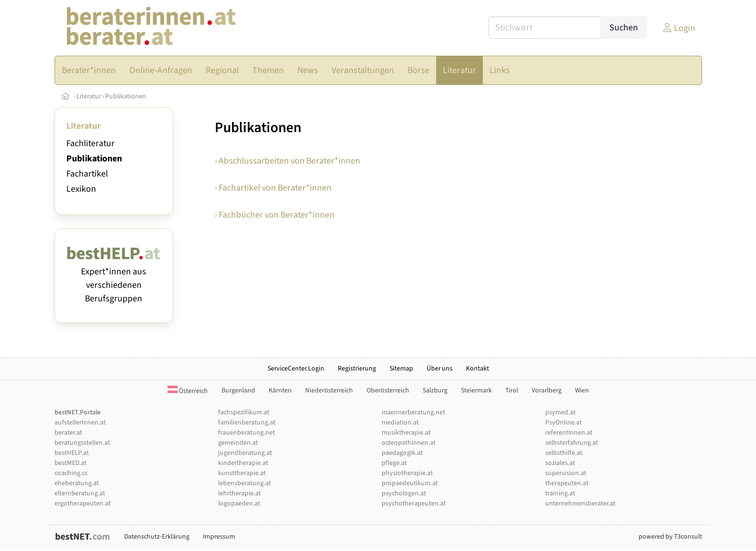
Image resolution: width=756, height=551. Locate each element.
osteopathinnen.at (409, 443)
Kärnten (280, 390)
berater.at (68, 433)
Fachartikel (87, 174)
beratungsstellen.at (82, 443)
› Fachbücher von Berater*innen (275, 215)
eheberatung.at (77, 483)
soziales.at (560, 463)
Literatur (89, 96)
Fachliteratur (90, 143)
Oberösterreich (388, 390)
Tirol (512, 390)
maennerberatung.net (413, 412)
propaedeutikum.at (410, 483)
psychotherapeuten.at (414, 503)
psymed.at (560, 412)
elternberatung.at (80, 493)
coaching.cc (71, 473)
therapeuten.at (567, 483)
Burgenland (238, 390)
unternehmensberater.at (580, 503)
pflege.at (394, 463)
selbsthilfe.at (564, 453)
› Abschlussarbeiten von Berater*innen (288, 161)
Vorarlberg (547, 390)
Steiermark (476, 390)
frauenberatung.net (246, 433)
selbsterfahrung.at (572, 443)
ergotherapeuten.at (83, 503)
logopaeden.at (239, 503)
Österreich (188, 391)
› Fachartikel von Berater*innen (273, 188)
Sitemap (401, 369)
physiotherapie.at (407, 473)
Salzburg (435, 390)
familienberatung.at (247, 423)
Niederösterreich (329, 390)
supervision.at (566, 473)
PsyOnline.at (563, 423)
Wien (582, 390)
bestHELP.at (72, 453)
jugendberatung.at (245, 453)
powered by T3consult (670, 537)
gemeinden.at (238, 443)
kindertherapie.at (243, 463)
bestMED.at (71, 463)
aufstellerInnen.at (80, 423)
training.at (560, 493)
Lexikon (81, 189)
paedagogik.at (402, 453)
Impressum (219, 537)
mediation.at (400, 423)
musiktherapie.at (406, 433)
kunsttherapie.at (242, 473)
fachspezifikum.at (244, 412)
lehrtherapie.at (239, 493)
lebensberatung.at (245, 483)
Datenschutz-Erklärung (157, 537)
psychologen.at (404, 493)
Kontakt (477, 369)
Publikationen (126, 96)
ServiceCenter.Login (296, 369)
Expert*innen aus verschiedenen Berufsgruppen (114, 278)
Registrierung (357, 369)
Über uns (440, 369)
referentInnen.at (569, 433)
